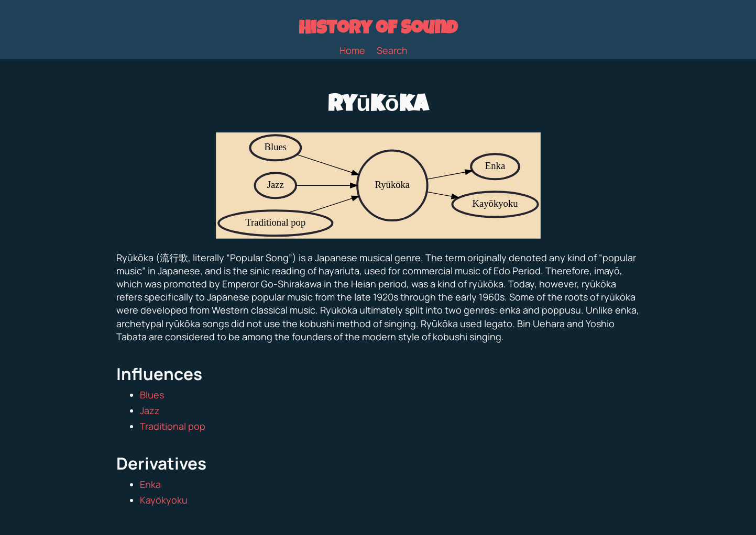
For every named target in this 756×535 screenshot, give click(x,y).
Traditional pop (173, 426)
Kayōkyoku (164, 500)
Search (392, 50)
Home (352, 50)
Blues (152, 395)
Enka (150, 484)
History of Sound (378, 30)
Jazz (150, 410)
